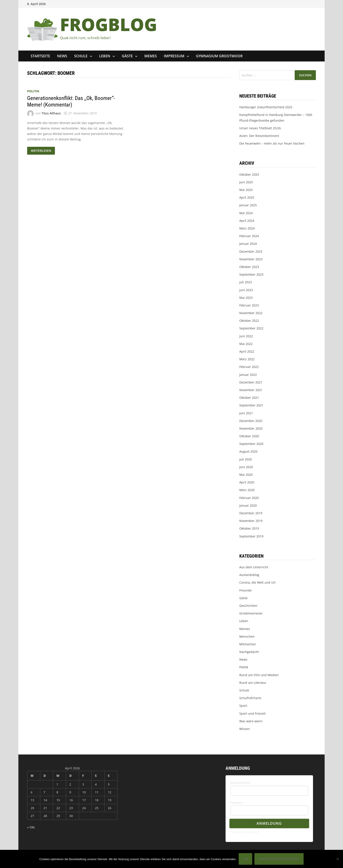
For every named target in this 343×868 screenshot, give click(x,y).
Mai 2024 (246, 213)
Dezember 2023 (251, 251)
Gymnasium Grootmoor (219, 56)
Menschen (247, 636)
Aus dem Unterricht (254, 567)
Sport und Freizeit (252, 713)
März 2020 (247, 490)
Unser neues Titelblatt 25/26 (260, 128)
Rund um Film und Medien (259, 675)
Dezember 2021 (251, 382)
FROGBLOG (108, 24)
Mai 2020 (246, 475)
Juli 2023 (246, 282)
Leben (105, 56)
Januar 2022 (248, 375)
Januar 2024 (248, 244)
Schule (81, 56)
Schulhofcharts (250, 698)
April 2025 (247, 197)
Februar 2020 (249, 498)
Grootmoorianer (251, 613)
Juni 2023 (246, 290)
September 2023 (251, 274)
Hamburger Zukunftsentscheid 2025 (266, 107)
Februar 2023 (249, 305)
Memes (151, 56)
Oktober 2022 (249, 321)
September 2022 (251, 328)
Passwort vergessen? (245, 832)
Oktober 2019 (249, 528)
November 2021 (251, 390)
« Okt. (31, 827)
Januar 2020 (248, 505)
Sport (243, 706)
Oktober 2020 (249, 436)
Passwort (237, 803)
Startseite (40, 56)
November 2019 (251, 521)
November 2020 (251, 428)
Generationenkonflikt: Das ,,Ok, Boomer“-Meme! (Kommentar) (71, 101)
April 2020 (247, 482)
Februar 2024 (249, 236)
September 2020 (251, 444)
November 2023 (251, 259)
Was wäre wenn (251, 721)
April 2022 (247, 351)
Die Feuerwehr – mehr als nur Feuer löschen (272, 143)
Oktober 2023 (249, 267)
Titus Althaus (51, 113)
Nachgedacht (249, 652)
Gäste (127, 56)
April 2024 (247, 221)
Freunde (245, 590)
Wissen (245, 729)
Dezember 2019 (251, 513)
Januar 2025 (248, 205)
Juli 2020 (246, 459)
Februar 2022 (249, 367)
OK (245, 859)
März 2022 (247, 359)
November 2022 (251, 313)
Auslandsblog (249, 575)
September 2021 (251, 405)
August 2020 (248, 451)
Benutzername (240, 783)
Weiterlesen (43, 151)
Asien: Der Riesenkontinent (259, 136)
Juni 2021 (246, 413)
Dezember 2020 (251, 421)
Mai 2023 (246, 298)
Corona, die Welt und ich (257, 582)
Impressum (174, 56)
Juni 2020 (246, 467)
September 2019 (251, 536)
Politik (33, 91)
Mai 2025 (246, 190)
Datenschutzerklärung (279, 859)
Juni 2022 (246, 336)
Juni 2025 (246, 182)
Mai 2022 (246, 344)
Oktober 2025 (249, 174)
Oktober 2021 (249, 398)
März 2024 (247, 228)
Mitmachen (248, 644)
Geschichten (248, 606)
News (62, 56)
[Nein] (338, 859)
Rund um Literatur (253, 683)
